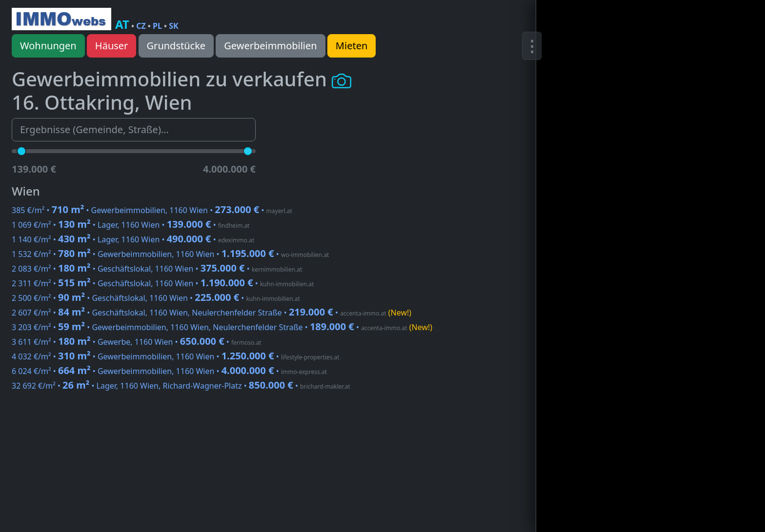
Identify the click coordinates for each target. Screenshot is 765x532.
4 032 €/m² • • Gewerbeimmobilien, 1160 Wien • (176, 356)
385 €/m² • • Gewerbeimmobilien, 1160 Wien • (152, 210)
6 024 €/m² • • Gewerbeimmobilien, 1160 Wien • (169, 371)
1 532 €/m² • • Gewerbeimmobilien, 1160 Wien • (170, 254)
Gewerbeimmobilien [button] (270, 46)
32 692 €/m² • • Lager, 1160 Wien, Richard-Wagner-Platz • (181, 386)
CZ (141, 26)
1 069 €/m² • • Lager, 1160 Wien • (131, 225)
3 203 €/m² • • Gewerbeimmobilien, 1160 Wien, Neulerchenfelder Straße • (222, 327)
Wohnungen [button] (48, 46)
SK (173, 26)
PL (157, 26)
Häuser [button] (112, 46)
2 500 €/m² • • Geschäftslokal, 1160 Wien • (156, 298)
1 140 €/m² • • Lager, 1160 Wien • (133, 239)
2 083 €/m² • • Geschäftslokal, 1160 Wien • (157, 269)
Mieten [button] (352, 46)
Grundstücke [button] (176, 46)
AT (122, 24)
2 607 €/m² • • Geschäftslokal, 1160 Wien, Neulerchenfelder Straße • (211, 313)
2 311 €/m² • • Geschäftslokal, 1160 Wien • (163, 283)
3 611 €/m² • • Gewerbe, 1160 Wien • (137, 342)
